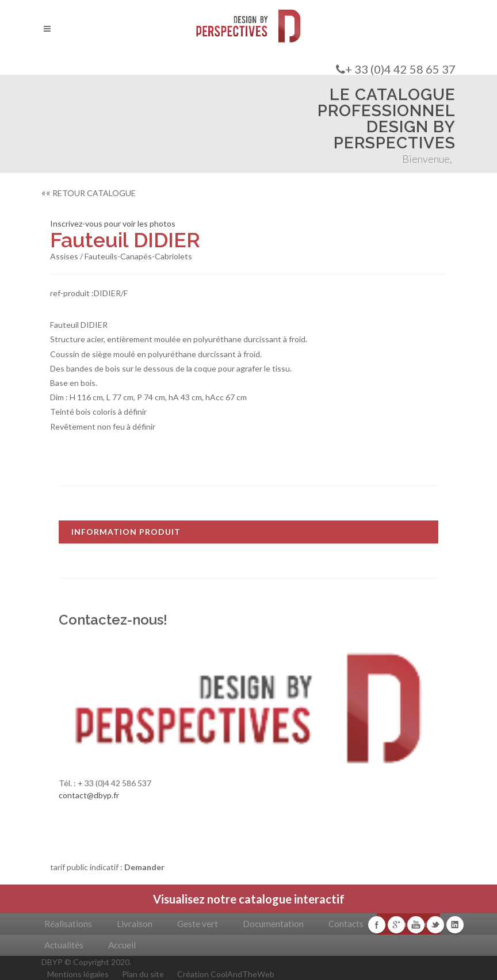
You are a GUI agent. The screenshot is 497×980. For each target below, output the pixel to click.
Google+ (396, 925)
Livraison (135, 924)
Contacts (346, 924)
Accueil (122, 945)
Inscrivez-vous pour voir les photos (113, 223)
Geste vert (198, 924)
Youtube (416, 925)
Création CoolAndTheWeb (226, 974)
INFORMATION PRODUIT (126, 532)
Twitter (435, 925)
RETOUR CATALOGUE (89, 193)
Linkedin (455, 925)
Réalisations (68, 924)
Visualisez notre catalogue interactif (249, 899)
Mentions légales (78, 974)
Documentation (273, 924)
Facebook (377, 925)
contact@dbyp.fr (89, 795)
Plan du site (143, 974)
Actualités (64, 945)
